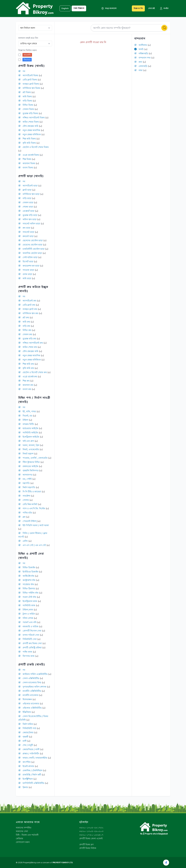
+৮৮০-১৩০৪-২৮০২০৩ (91, 831)
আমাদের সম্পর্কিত (24, 828)
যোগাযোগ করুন (23, 842)
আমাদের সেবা (22, 831)
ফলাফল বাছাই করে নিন (28, 38)
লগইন (164, 8)
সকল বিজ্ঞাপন (79, 8)
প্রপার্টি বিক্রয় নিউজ (88, 848)
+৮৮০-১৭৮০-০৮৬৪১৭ (91, 835)
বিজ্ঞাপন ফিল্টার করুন (27, 50)
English (65, 8)
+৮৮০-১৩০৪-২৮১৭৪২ (91, 828)
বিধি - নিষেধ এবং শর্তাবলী (27, 835)
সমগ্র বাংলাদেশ (109, 8)
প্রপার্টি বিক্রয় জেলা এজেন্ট (91, 838)
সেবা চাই (151, 8)
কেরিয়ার (19, 838)
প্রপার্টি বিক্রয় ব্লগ (86, 844)
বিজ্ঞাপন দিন (138, 8)
